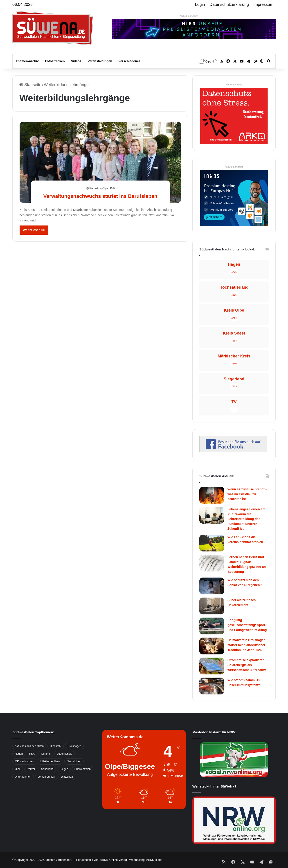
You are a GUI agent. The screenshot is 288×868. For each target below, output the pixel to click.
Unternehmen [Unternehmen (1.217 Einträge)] (23, 777)
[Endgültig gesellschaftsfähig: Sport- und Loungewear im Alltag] (212, 626)
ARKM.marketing (189, 16)
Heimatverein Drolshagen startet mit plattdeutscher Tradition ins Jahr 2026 (246, 645)
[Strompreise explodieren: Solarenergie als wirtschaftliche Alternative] (212, 666)
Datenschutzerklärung (229, 4)
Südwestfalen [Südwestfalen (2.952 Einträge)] (83, 769)
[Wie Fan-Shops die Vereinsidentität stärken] (212, 543)
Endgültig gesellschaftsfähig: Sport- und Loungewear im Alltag (247, 625)
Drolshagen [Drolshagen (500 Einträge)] (74, 746)
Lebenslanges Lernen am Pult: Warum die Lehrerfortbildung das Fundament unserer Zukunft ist (246, 519)
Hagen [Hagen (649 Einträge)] (19, 754)
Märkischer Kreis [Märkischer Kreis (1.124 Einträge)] (50, 761)
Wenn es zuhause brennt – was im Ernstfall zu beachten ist (247, 494)
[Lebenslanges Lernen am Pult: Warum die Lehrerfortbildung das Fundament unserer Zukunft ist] (212, 515)
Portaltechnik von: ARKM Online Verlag (101, 860)
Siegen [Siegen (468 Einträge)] (64, 769)
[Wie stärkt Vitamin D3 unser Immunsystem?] (212, 686)
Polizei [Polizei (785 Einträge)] (31, 769)
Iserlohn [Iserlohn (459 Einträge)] (46, 754)
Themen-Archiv (27, 61)
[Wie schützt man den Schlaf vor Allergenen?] (212, 586)
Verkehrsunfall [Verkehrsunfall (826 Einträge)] (46, 777)
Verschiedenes (129, 61)
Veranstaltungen (100, 61)
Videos (76, 61)
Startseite (30, 85)
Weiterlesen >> (34, 230)
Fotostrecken (55, 61)
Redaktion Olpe (99, 180)
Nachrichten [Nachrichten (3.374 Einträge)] (74, 761)
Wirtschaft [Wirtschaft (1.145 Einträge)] (67, 777)
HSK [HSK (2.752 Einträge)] (32, 754)
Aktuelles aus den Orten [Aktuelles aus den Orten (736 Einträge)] (29, 746)
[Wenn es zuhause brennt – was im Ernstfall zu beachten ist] (212, 495)
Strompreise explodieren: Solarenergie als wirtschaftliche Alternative (247, 665)
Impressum (263, 4)
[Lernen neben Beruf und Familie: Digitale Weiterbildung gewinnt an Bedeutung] (212, 563)
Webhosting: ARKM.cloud (146, 860)
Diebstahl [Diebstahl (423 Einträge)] (56, 746)
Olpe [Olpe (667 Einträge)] (18, 769)
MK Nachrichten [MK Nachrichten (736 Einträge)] (24, 761)
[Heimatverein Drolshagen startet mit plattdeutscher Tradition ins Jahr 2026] (212, 646)
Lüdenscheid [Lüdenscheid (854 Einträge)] (65, 754)
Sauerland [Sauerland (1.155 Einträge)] (47, 769)
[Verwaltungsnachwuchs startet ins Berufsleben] (100, 162)
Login (200, 4)
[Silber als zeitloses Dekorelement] (212, 606)
